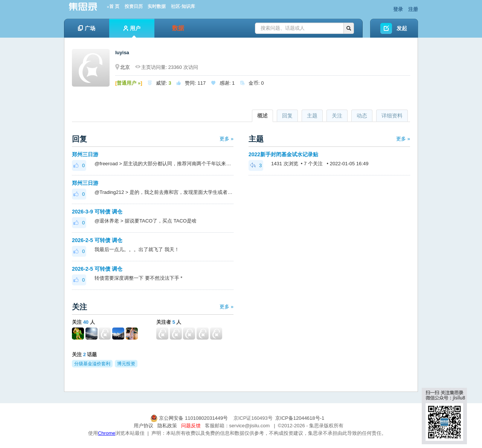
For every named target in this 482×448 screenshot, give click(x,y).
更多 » (227, 139)
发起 (402, 28)
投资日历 (134, 6)
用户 (132, 31)
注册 (413, 9)
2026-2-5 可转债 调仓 (97, 240)
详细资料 (392, 116)
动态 (362, 116)
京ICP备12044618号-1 (300, 418)
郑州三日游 (85, 154)
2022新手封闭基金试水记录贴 (283, 154)
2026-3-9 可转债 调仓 (97, 212)
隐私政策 (167, 426)
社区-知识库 (183, 6)
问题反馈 (191, 426)
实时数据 (157, 6)
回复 (287, 116)
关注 (337, 116)
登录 (398, 9)
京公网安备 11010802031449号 (190, 418)
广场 (87, 28)
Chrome (107, 433)
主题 (312, 116)
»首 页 (113, 6)
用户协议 (143, 426)
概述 (262, 116)
